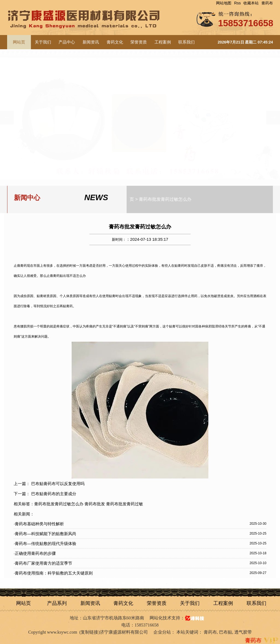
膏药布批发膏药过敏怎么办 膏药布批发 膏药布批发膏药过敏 (89, 504)
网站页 (24, 603)
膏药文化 (115, 42)
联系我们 (186, 42)
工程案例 (163, 42)
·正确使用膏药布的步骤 (35, 553)
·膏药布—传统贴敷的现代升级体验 (45, 543)
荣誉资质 (139, 42)
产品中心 (67, 42)
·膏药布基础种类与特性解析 (39, 524)
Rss (237, 3)
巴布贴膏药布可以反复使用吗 (58, 484)
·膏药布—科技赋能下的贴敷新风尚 (45, 534)
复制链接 (89, 632)
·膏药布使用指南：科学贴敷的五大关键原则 (53, 573)
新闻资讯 (91, 42)
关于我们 (43, 42)
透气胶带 (243, 632)
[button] (273, 118)
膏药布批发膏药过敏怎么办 (165, 198)
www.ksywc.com (62, 632)
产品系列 (57, 603)
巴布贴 (226, 632)
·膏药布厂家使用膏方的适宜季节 (43, 563)
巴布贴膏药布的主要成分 (54, 494)
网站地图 (224, 3)
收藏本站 (251, 3)
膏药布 (267, 3)
